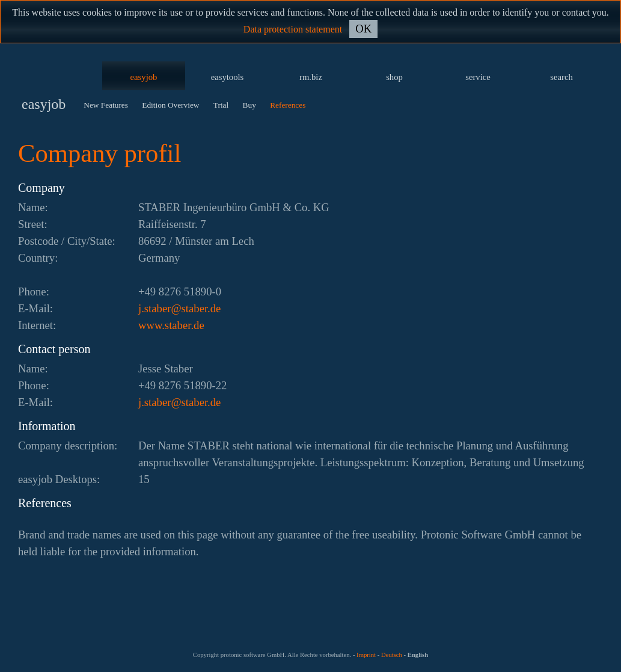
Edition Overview (170, 105)
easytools (228, 77)
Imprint (366, 655)
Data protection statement (293, 29)
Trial (221, 105)
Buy (249, 105)
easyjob (144, 77)
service (478, 77)
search (561, 77)
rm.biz (311, 77)
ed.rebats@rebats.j (179, 308)
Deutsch (392, 655)
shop (394, 77)
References (288, 105)
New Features (106, 105)
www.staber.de (171, 325)
